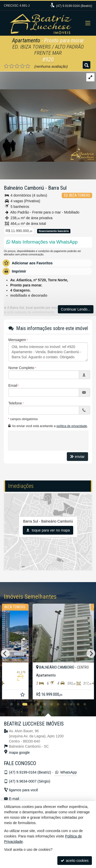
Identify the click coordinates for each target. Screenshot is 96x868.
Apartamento (26, 40)
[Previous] (5, 653)
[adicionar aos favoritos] (87, 695)
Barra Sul (57, 188)
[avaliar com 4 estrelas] (22, 66)
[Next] (91, 653)
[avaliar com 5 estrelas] (28, 66)
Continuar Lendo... (76, 309)
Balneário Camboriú (24, 188)
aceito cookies (75, 861)
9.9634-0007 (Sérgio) (30, 781)
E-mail (14, 799)
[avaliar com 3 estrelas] (17, 66)
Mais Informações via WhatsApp (42, 242)
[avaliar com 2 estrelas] (12, 66)
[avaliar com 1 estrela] (6, 66)
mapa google (19, 753)
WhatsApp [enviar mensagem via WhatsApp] (66, 772)
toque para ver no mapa (48, 530)
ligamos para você (24, 790)
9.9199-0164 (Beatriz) (74, 6)
